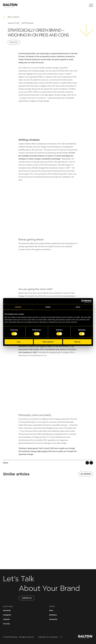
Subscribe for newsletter (50, 637)
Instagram (7, 615)
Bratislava (53, 615)
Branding (14, 42)
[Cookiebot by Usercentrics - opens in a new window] (83, 301)
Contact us (27, 598)
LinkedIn (6, 619)
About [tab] (78, 307)
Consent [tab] (18, 307)
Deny (19, 342)
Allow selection (48, 342)
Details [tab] (48, 307)
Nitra (51, 610)
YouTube (6, 624)
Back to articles (11, 17)
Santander (53, 619)
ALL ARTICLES (86, 474)
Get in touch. (43, 451)
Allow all (77, 342)
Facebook (7, 610)
